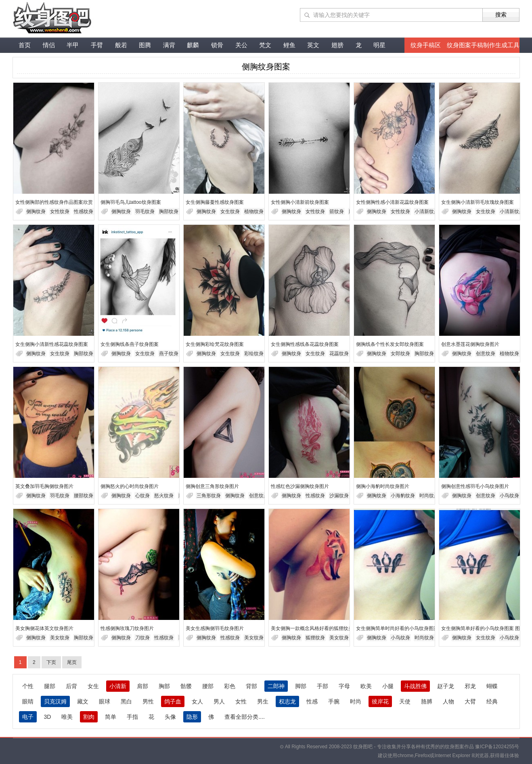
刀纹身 (142, 638)
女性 (241, 701)
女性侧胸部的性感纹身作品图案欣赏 (54, 202)
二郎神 (276, 686)
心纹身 (142, 496)
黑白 (126, 701)
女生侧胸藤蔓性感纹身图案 (215, 202)
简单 (111, 717)
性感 (312, 701)
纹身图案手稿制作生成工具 (483, 45)
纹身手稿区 (426, 45)
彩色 (230, 686)
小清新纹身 (427, 211)
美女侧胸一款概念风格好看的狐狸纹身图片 (317, 628)
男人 (219, 701)
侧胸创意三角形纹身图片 (212, 486)
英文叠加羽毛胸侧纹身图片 (44, 486)
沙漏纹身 (339, 496)
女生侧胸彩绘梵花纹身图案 (215, 344)
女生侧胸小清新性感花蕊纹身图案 (52, 344)
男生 (263, 701)
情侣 (49, 45)
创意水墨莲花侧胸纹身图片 (470, 344)
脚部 (301, 686)
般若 (121, 45)
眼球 (105, 701)
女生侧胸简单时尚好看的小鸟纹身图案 (397, 628)
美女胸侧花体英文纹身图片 (44, 628)
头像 (170, 717)
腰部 (208, 686)
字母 (344, 686)
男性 (148, 701)
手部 (323, 686)
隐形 (192, 717)
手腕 (334, 701)
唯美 (67, 717)
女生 (93, 686)
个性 (28, 686)
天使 (405, 701)
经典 (492, 701)
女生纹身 (230, 211)
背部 (251, 686)
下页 (51, 662)
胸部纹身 (169, 211)
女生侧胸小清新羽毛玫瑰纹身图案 (478, 202)
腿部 (50, 686)
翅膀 (337, 45)
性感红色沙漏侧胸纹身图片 (300, 486)
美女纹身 (60, 638)
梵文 (265, 45)
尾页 (72, 662)
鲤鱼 (289, 45)
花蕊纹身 (339, 354)
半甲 (73, 45)
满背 (169, 45)
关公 (241, 45)
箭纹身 (337, 211)
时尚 (356, 701)
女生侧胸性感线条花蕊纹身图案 (305, 344)
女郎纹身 (400, 354)
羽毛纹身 (145, 211)
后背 (71, 686)
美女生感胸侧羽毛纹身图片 (215, 628)
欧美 (366, 686)
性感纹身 (84, 211)
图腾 (145, 45)
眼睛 (28, 701)
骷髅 (186, 686)
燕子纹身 (169, 354)
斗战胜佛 (415, 686)
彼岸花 (380, 701)
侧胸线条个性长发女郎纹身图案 (390, 344)
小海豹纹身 (403, 496)
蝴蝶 (492, 686)
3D (48, 717)
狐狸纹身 (315, 638)
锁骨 (217, 45)
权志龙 (287, 701)
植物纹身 (254, 211)
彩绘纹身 (254, 354)
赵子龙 (446, 686)
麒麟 (193, 45)
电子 (28, 717)
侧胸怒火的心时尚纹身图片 (130, 486)
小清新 (118, 686)
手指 (132, 717)
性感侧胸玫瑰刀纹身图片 (127, 628)
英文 (313, 45)
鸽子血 (173, 701)
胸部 (164, 686)
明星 (379, 45)
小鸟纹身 (509, 496)
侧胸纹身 (36, 211)
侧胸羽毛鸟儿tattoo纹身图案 (131, 202)
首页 (25, 45)
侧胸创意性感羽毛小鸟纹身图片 (475, 486)
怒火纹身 (164, 496)
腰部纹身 (84, 496)
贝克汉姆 (55, 701)
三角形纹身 (209, 496)
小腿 (388, 686)
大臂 (470, 701)
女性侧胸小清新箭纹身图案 (300, 202)
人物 (448, 701)
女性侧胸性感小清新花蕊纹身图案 (392, 202)
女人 (197, 701)
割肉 (89, 717)
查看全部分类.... (245, 717)
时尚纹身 (429, 496)
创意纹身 (486, 354)
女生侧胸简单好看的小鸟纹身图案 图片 (483, 628)
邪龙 (470, 686)
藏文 (83, 701)
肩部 (142, 686)
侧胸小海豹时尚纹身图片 (383, 486)
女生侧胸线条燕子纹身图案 (130, 344)
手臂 (97, 45)
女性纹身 (60, 211)
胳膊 (427, 701)
